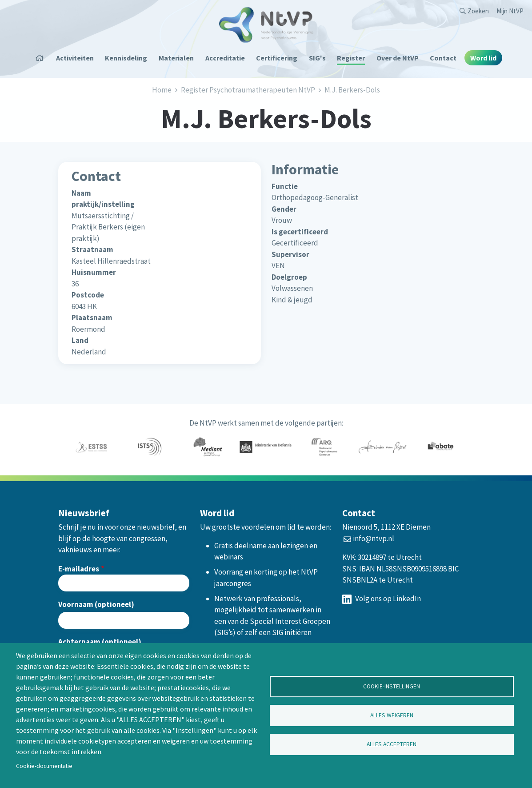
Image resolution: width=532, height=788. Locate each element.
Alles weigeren (392, 715)
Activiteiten (75, 58)
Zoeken (478, 11)
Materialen (176, 58)
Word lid (483, 58)
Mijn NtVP (510, 11)
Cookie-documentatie (44, 766)
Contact (443, 58)
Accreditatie (225, 58)
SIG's (317, 58)
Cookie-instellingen (392, 686)
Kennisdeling (126, 58)
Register (351, 58)
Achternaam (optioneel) (100, 642)
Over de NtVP (398, 58)
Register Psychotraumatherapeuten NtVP (248, 90)
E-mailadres (79, 569)
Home (43, 58)
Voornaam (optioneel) (96, 604)
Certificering (277, 58)
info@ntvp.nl (374, 539)
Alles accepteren (392, 744)
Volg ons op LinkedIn (382, 599)
